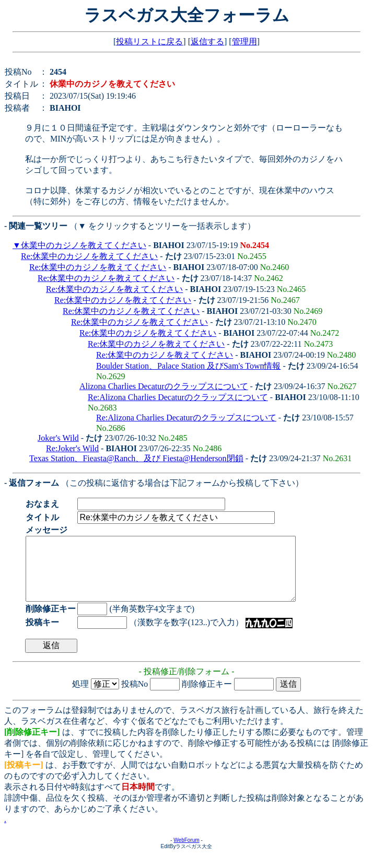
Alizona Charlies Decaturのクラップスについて (164, 386)
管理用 (244, 42)
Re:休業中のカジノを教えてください (89, 256)
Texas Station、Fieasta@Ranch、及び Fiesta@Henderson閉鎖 (136, 458)
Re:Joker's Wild (72, 448)
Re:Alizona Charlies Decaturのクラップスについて (178, 397)
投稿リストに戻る (149, 42)
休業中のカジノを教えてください (84, 245)
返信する (207, 42)
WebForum (186, 853)
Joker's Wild (58, 438)
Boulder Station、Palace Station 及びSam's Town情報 (188, 366)
